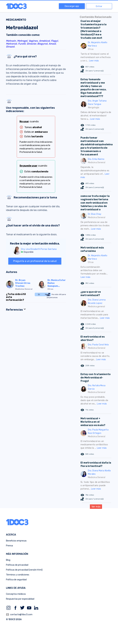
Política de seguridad (16, 580)
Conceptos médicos (16, 594)
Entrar (99, 6)
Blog (8, 560)
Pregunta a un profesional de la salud (35, 261)
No (46, 294)
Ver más (96, 507)
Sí (39, 294)
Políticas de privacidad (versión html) (24, 570)
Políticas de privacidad (17, 565)
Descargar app (72, 6)
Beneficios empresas (16, 541)
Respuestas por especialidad (20, 599)
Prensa (9, 546)
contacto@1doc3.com (19, 615)
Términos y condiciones (18, 575)
